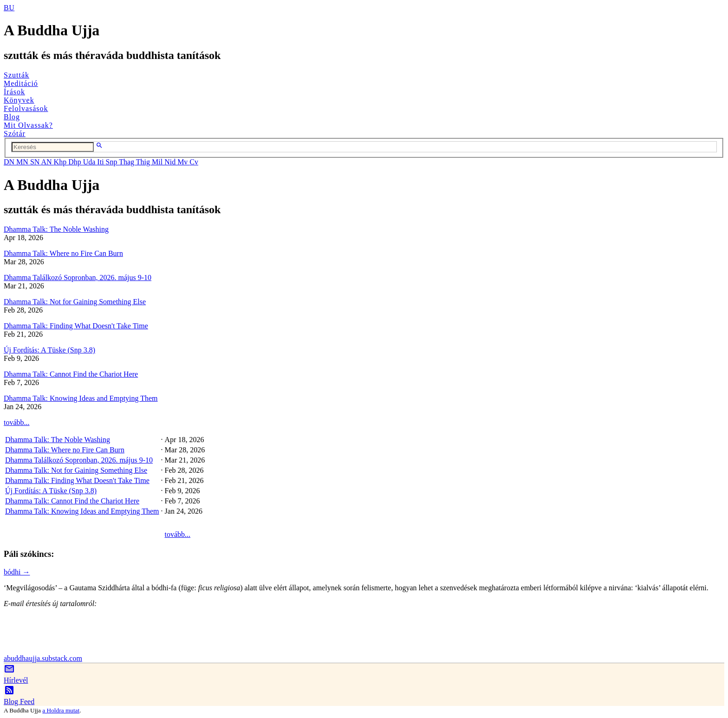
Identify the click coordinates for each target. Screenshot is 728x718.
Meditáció (21, 83)
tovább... (17, 422)
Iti (101, 162)
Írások (14, 92)
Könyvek (19, 100)
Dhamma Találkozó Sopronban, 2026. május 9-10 (78, 277)
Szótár (15, 134)
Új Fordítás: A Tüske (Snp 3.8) (49, 350)
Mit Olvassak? (28, 125)
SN (36, 162)
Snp (113, 162)
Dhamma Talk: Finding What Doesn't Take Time (76, 326)
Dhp (76, 162)
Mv (183, 162)
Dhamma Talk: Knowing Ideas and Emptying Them (81, 398)
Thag (127, 162)
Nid (171, 162)
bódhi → (17, 572)
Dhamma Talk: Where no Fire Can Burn (63, 253)
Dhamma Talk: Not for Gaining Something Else (75, 302)
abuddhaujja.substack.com (43, 658)
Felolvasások (26, 108)
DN (10, 162)
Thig (144, 162)
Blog (12, 117)
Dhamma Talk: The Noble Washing (56, 229)
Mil (158, 162)
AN (47, 162)
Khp (61, 162)
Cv (194, 162)
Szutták (16, 75)
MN (23, 162)
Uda (90, 162)
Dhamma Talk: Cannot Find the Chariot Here (71, 374)
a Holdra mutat (61, 710)
